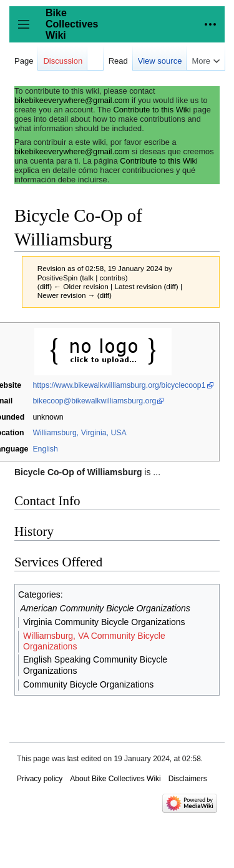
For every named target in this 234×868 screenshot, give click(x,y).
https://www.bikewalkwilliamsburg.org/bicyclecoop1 (119, 385)
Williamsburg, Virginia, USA (79, 433)
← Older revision (81, 286)
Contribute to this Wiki (152, 110)
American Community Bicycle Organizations (105, 608)
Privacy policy (40, 779)
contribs (113, 278)
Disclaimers (188, 779)
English (45, 449)
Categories (39, 594)
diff (45, 286)
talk (88, 278)
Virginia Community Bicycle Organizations (104, 622)
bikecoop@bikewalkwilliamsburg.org (94, 401)
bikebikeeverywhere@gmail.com (72, 100)
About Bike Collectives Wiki (115, 779)
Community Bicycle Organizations (88, 684)
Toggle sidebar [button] (28, 30)
